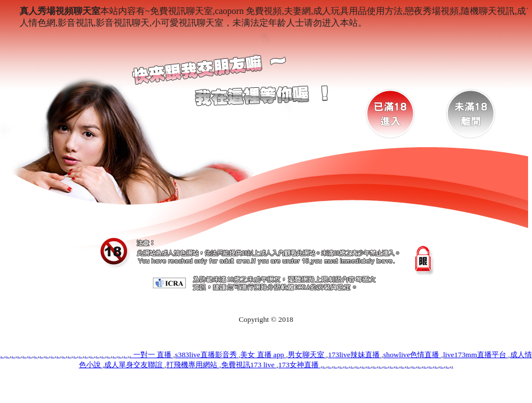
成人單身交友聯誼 (134, 365)
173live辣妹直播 (355, 355)
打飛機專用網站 (193, 365)
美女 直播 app (263, 355)
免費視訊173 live (249, 365)
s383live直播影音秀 (207, 355)
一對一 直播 (153, 355)
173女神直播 (299, 365)
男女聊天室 (307, 355)
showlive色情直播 (412, 355)
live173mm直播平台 (475, 355)
